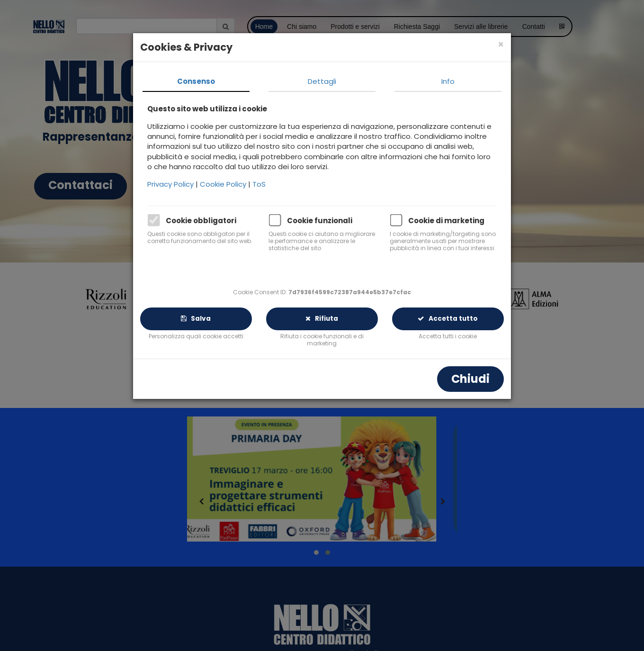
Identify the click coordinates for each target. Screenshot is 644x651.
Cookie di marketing (446, 221)
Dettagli (322, 81)
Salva (196, 319)
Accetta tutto (448, 319)
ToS (259, 184)
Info (448, 81)
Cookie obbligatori (201, 221)
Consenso (196, 81)
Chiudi (470, 379)
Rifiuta (322, 319)
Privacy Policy (171, 184)
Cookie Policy (224, 184)
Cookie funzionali (320, 221)
